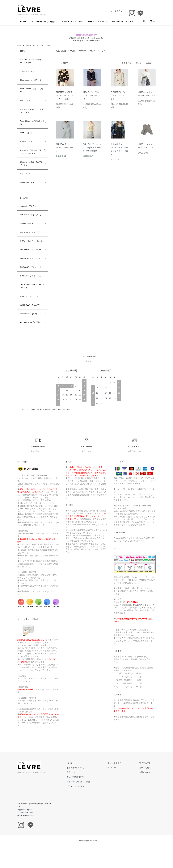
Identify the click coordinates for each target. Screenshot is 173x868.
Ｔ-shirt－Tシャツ (27, 71)
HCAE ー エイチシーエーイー (30, 245)
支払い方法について (89, 789)
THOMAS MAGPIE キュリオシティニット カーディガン (65, 95)
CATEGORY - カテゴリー (71, 21)
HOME (23, 22)
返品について (86, 784)
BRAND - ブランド (97, 21)
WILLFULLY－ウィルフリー (30, 316)
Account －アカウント (29, 206)
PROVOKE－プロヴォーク (31, 273)
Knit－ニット (25, 101)
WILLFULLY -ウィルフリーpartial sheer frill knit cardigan (92, 147)
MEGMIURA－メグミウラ (31, 256)
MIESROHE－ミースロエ (30, 265)
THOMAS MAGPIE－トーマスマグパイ (30, 295)
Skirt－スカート (26, 133)
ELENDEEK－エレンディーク (30, 234)
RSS (118, 780)
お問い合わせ (148, 784)
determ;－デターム (28, 223)
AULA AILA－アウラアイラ (31, 215)
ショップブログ (123, 775)
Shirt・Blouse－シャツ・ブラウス (31, 90)
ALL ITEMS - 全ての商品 (43, 22)
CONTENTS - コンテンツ (122, 21)
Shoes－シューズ (27, 182)
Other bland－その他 (28, 326)
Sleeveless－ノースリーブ (31, 80)
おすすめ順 (127, 63)
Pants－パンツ (26, 141)
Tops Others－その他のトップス (30, 123)
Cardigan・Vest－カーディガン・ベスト (41, 45)
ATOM (124, 780)
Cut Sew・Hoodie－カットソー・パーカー (31, 61)
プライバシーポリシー (90, 798)
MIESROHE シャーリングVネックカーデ (64, 147)
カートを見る (148, 780)
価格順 (139, 63)
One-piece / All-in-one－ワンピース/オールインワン (31, 152)
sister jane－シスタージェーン (31, 283)
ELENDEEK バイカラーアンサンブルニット (119, 95)
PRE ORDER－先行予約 (30, 335)
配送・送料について (89, 780)
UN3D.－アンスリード (29, 305)
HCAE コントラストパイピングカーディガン (92, 95)
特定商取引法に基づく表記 (92, 794)
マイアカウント (118, 11)
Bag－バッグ (25, 174)
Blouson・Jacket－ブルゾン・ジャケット (31, 163)
